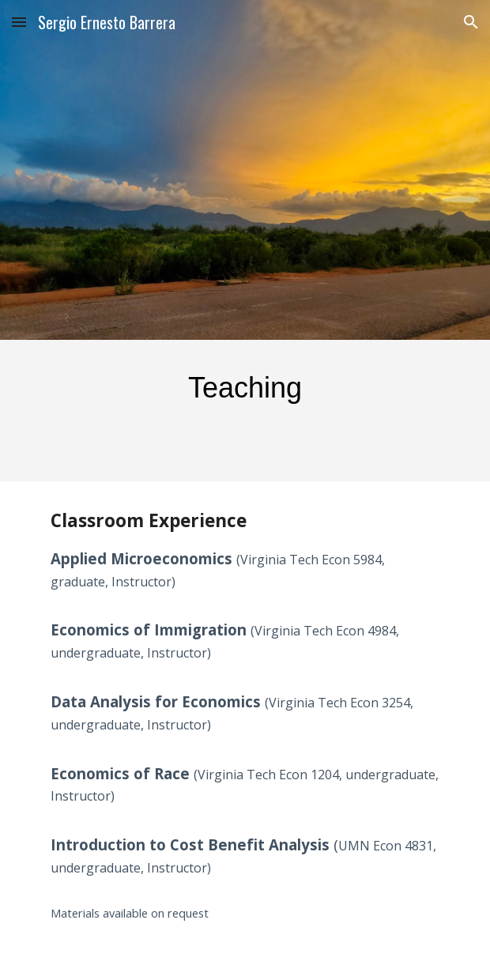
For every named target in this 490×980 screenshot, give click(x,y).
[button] (19, 22)
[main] (245, 388)
